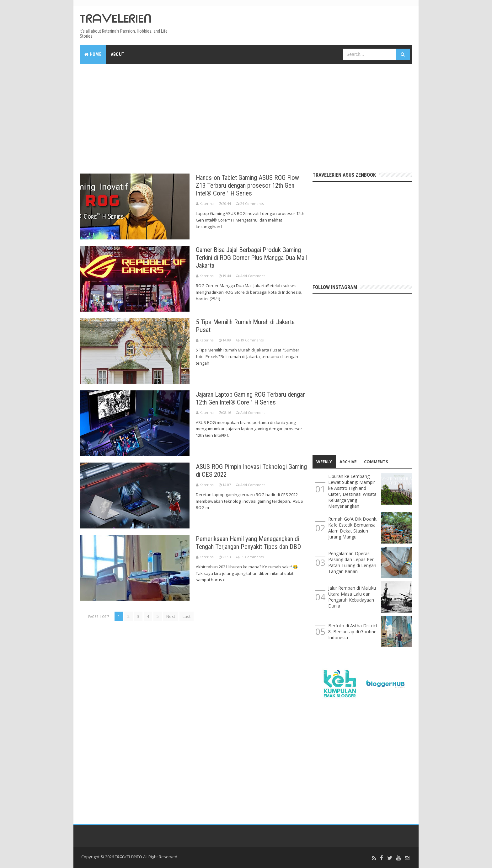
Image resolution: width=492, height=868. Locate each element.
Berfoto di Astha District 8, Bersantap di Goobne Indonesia (353, 632)
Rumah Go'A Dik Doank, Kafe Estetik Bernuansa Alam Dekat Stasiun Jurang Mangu (353, 528)
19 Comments (252, 340)
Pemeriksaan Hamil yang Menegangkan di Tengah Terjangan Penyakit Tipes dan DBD (251, 546)
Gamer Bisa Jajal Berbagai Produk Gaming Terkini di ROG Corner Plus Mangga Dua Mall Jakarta (242, 257)
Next (171, 616)
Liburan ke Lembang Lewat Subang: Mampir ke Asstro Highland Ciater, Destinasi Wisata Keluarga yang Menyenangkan (352, 491)
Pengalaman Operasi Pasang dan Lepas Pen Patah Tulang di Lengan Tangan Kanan (352, 562)
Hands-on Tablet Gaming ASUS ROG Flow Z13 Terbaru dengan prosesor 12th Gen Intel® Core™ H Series (251, 185)
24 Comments (252, 204)
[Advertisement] (246, 115)
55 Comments (252, 564)
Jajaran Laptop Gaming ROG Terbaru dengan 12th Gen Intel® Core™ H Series (249, 398)
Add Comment (253, 276)
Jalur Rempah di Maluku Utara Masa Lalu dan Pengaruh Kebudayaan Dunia (352, 597)
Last (187, 616)
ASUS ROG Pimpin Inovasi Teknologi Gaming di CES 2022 (244, 470)
